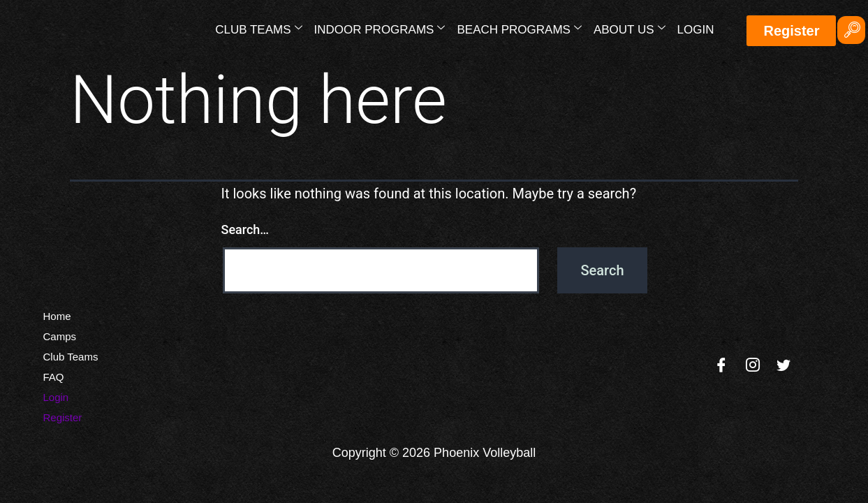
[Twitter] (784, 366)
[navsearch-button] (851, 30)
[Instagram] (753, 366)
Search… (245, 229)
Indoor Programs (380, 29)
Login (696, 30)
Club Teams (258, 29)
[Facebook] (721, 366)
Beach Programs (519, 29)
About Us (630, 29)
